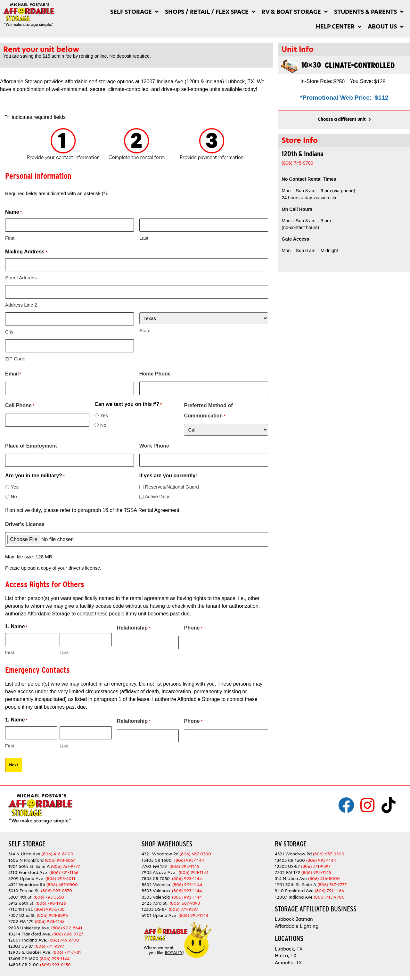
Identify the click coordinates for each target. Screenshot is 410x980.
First (10, 238)
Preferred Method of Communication (208, 410)
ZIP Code (15, 357)
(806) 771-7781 (67, 950)
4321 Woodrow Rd (27, 882)
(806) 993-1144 (55, 956)
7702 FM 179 (21, 919)
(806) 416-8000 (57, 851)
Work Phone (154, 444)
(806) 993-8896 (52, 913)
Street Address (21, 277)
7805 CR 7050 (156, 876)
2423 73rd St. (155, 901)
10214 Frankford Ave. (30, 931)
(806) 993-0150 (55, 962)
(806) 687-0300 (62, 882)
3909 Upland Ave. (26, 876)
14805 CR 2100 (24, 962)
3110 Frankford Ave (294, 888)
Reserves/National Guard (172, 485)
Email (13, 373)
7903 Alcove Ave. (160, 870)
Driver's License (25, 522)
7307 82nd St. (22, 913)
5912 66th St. (21, 901)
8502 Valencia (156, 882)
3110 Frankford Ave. (28, 870)
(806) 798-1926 (51, 901)
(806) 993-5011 (60, 876)
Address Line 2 (21, 304)
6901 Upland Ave (159, 913)
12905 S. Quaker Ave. (30, 950)
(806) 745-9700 (64, 938)
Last (144, 238)
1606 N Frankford (26, 857)
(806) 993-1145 (50, 919)
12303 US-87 (21, 944)
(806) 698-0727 (68, 931)
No (103, 423)
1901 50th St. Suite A (29, 864)
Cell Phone (20, 404)
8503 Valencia (156, 888)
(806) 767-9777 (66, 864)
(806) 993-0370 (57, 888)
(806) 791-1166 (64, 870)
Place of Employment (31, 444)
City (9, 331)
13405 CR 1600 (23, 956)
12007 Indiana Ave (294, 894)
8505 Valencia (156, 894)
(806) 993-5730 (49, 907)
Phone (193, 626)
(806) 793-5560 (49, 894)
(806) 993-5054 (60, 857)
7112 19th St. (21, 907)
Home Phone (155, 372)
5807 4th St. (20, 894)
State (145, 329)
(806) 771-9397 (49, 944)
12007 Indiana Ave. (28, 938)
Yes (104, 414)
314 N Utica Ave (24, 851)
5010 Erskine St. (25, 888)
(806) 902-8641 (67, 925)
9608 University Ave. (29, 925)
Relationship (134, 626)
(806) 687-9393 (185, 901)
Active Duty (157, 494)
